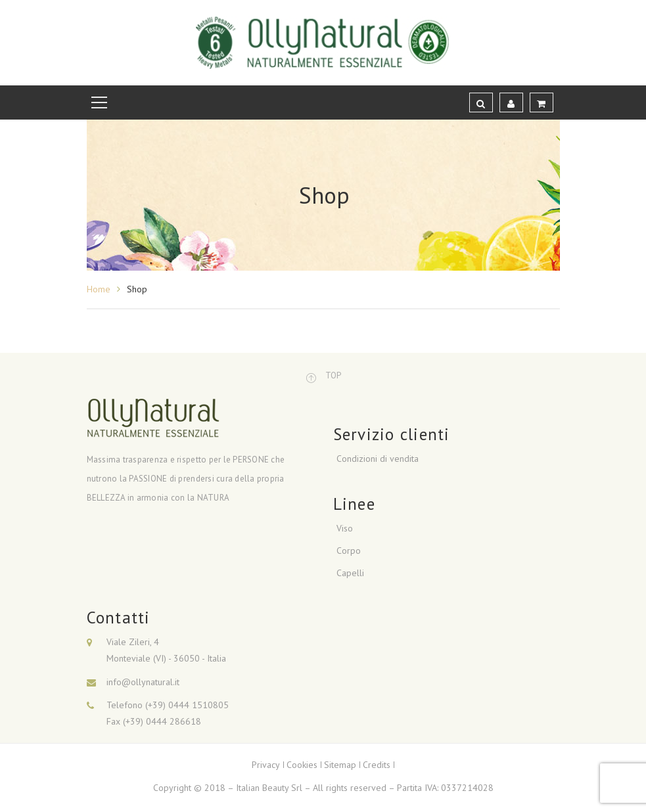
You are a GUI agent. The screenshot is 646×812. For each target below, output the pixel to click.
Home (99, 289)
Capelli (350, 573)
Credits (377, 765)
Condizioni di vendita (378, 459)
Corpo (349, 551)
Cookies (302, 765)
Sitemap (340, 765)
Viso (345, 528)
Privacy (266, 765)
